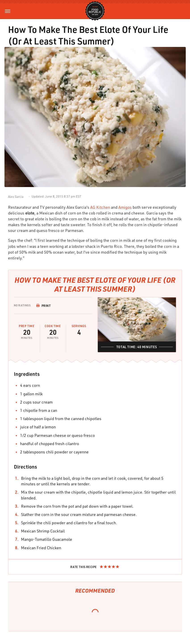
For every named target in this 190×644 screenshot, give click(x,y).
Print (44, 306)
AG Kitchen (100, 207)
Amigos (125, 207)
